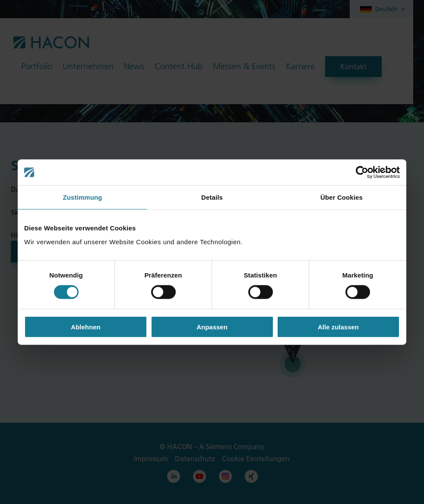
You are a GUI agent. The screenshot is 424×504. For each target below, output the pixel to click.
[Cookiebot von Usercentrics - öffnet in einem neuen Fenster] (362, 172)
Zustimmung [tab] (83, 197)
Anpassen (212, 327)
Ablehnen (85, 327)
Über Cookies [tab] (342, 197)
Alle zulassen (338, 327)
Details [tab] (212, 197)
